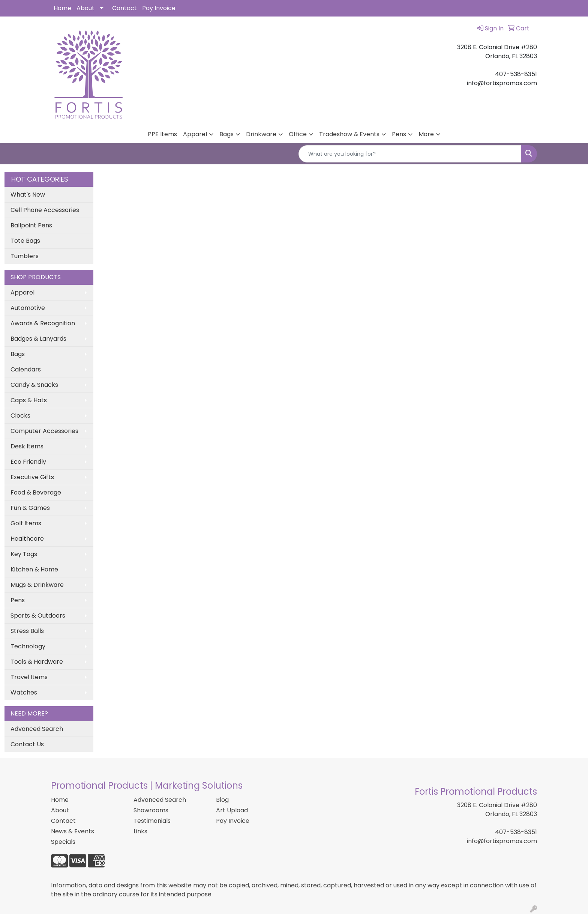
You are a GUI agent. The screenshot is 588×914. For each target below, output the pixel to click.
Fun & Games (30, 508)
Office (298, 134)
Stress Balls (27, 631)
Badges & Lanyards (38, 339)
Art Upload (232, 810)
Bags (226, 134)
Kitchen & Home (34, 569)
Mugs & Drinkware (37, 585)
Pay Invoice (159, 8)
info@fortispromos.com (502, 841)
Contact (124, 8)
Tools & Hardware (37, 662)
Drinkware (261, 134)
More (426, 134)
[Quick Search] (410, 154)
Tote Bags (25, 241)
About (85, 8)
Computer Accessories (44, 431)
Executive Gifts (32, 477)
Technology (28, 646)
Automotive (28, 308)
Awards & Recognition (43, 323)
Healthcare (27, 539)
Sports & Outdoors (38, 616)
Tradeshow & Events (349, 134)
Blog (222, 800)
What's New (28, 195)
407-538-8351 (516, 832)
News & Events (73, 831)
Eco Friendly (28, 462)
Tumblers (25, 256)
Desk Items (27, 446)
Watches (24, 692)
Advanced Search (37, 729)
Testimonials (152, 821)
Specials (63, 842)
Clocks (20, 416)
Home (62, 8)
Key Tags (24, 554)
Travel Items (29, 677)
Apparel (195, 134)
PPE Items (162, 134)
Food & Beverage (36, 492)
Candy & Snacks (34, 385)
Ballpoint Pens (31, 225)
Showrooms (151, 810)
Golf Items (26, 523)
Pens (399, 134)
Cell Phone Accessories (45, 210)
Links (140, 831)
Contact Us (27, 744)
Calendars (26, 369)
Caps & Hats (29, 400)
